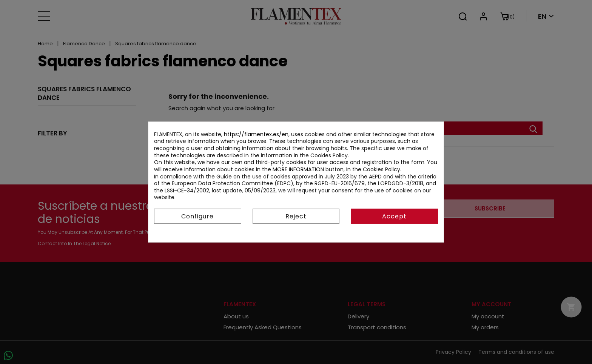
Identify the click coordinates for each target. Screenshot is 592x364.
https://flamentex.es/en (256, 134)
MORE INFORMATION (298, 169)
